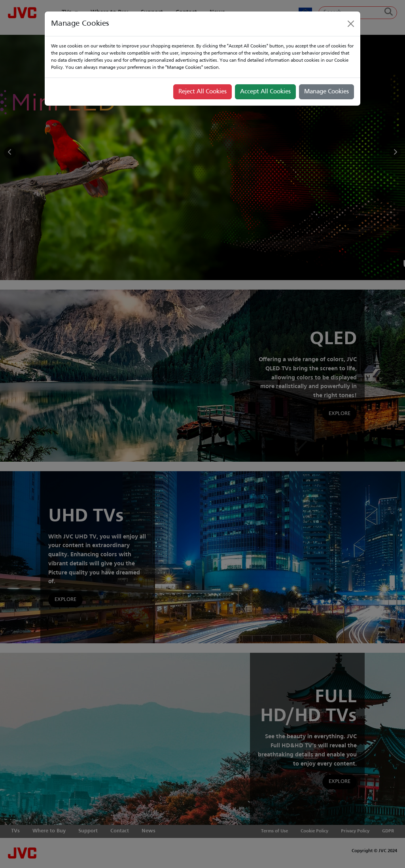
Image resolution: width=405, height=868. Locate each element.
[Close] (351, 24)
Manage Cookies (326, 92)
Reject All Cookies (202, 92)
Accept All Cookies (265, 92)
